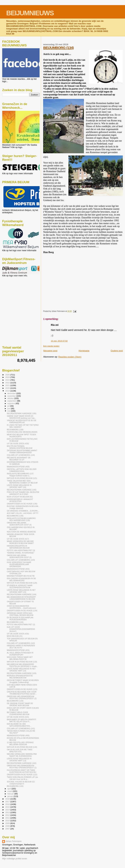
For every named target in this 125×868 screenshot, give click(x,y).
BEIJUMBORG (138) (15, 430)
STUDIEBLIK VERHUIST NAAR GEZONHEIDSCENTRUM (20, 586)
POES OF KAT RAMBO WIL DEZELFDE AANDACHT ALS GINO (23, 493)
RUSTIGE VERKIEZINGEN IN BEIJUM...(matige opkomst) (23, 507)
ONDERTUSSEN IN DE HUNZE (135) (22, 504)
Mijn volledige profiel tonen (15, 859)
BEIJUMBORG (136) (15, 516)
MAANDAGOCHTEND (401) (18, 650)
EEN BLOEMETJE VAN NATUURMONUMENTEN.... (19, 725)
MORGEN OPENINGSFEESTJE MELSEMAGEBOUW (20, 677)
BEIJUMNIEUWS (30, 13)
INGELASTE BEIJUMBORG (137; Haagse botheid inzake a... (20, 475)
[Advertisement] (17, 295)
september (12, 401)
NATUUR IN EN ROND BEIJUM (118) (22, 747)
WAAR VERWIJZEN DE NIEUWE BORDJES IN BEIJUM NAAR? (20, 542)
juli (9, 406)
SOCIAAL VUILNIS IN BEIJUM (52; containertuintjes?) (21, 783)
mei (9, 411)
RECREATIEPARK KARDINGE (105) (22, 490)
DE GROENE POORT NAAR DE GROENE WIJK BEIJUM (20, 704)
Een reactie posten (51, 346)
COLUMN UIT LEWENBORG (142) (21, 643)
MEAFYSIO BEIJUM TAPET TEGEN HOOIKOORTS (21, 436)
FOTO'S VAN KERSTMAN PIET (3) (21, 550)
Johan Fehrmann (14, 841)
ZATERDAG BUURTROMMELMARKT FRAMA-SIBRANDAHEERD (22, 452)
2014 (8, 810)
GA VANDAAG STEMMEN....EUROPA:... (23, 511)
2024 (8, 377)
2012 (8, 815)
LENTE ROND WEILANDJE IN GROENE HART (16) (19, 486)
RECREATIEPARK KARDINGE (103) (22, 673)
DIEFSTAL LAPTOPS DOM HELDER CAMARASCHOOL (22, 470)
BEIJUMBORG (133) (15, 701)
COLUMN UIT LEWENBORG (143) (21, 560)
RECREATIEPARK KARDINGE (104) (22, 594)
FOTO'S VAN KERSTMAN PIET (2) (21, 624)
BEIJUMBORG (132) (15, 786)
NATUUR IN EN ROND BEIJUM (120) (22, 583)
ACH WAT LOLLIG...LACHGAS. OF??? (23, 513)
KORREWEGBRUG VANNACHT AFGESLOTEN (20, 500)
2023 (8, 380)
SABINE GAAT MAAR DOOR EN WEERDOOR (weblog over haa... (21, 417)
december (12, 393)
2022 (8, 383)
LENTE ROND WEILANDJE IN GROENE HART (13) (19, 760)
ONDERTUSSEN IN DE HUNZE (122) (22, 775)
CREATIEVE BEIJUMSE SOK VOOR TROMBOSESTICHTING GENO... (22, 693)
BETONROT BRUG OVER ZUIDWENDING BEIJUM (18, 713)
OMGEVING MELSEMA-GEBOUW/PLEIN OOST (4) (19, 524)
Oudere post (117, 351)
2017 (8, 801)
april (10, 789)
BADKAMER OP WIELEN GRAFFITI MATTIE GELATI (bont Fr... (21, 721)
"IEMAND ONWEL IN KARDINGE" (21, 553)
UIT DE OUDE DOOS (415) (18, 717)
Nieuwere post (50, 351)
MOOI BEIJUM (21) (15, 636)
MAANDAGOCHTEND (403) (18, 467)
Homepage (84, 351)
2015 (8, 807)
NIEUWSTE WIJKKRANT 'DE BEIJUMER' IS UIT (19, 459)
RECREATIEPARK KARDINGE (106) (22, 413)
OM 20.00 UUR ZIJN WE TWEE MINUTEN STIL (20, 751)
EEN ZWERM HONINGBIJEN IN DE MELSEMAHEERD (21, 579)
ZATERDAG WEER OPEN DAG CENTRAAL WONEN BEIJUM (20, 614)
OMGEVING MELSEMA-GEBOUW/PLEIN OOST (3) (19, 556)
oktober (11, 398)
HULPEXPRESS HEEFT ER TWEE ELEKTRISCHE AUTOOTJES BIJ (21, 771)
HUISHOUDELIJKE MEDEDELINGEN (22, 432)
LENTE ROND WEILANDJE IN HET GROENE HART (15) (21, 591)
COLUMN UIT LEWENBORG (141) (21, 728)
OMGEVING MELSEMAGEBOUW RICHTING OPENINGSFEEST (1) (22, 767)
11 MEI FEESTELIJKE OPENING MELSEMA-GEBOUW (20, 743)
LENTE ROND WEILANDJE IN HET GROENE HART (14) (21, 670)
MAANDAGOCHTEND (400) (18, 735)
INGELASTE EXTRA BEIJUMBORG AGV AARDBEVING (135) (21, 519)
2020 (8, 388)
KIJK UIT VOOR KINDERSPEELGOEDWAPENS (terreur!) (21, 629)
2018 (8, 799)
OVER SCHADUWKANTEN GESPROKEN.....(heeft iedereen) (21, 607)
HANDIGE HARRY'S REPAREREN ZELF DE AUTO (21, 647)
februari (11, 794)
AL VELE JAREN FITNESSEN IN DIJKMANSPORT (20, 654)
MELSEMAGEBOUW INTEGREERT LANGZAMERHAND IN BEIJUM (21, 598)
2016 (8, 804)
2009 (8, 823)
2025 (8, 375)
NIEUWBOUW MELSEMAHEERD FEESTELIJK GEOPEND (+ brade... (23, 665)
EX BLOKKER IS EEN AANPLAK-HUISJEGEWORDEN (20, 619)
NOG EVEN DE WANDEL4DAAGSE (21, 532)
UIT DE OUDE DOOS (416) (18, 634)
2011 (8, 818)
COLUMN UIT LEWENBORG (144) (21, 455)
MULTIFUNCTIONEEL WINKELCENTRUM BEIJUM (20, 447)
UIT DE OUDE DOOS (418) (18, 444)
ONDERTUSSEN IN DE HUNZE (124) (22, 611)
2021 (8, 385)
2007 (8, 829)
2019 (8, 391)
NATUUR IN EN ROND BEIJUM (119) (22, 662)
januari (11, 796)
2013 (8, 812)
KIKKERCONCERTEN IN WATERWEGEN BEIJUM (18, 547)
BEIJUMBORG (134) (58, 48)
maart (10, 791)
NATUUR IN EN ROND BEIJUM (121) (22, 478)
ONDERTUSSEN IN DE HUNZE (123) (22, 689)
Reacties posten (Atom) (70, 357)
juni (9, 409)
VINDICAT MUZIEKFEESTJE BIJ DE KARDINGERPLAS (22, 421)
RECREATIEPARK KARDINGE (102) (22, 763)
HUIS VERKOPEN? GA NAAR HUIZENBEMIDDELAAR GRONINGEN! (19, 564)
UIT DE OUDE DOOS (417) (18, 539)
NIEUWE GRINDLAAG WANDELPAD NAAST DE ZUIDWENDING (22, 755)
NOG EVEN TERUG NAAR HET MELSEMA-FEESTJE (20, 658)
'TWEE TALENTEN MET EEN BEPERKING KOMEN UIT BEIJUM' (22, 482)
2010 (8, 821)
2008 (8, 826)
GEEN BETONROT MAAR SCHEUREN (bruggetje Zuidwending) (23, 681)
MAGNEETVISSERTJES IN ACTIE (21, 576)
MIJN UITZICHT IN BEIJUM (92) (20, 497)
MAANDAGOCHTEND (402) (18, 569)
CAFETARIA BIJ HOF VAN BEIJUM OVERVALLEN (21, 572)
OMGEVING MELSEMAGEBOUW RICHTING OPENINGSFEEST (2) (22, 697)
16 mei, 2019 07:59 (59, 341)
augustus (12, 403)
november (12, 396)
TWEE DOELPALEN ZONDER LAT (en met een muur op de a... (22, 778)
